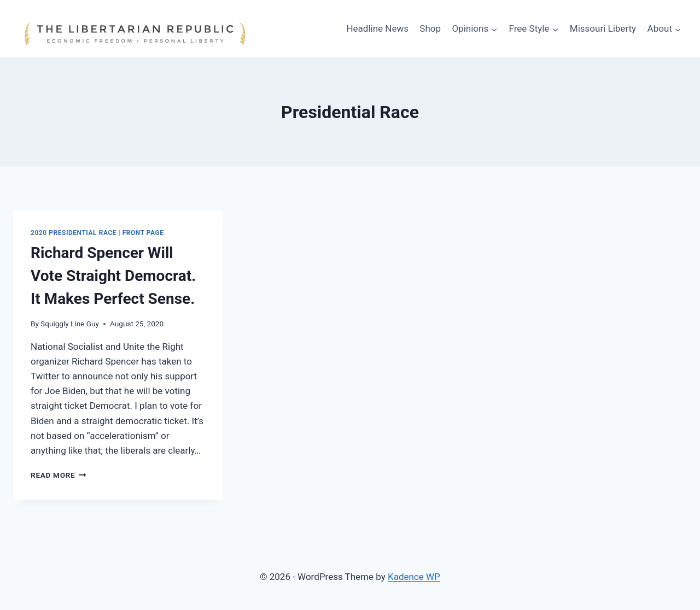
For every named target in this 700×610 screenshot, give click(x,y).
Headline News (377, 28)
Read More (59, 475)
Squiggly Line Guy (70, 324)
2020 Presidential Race (74, 233)
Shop (430, 28)
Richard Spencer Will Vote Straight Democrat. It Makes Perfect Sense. (113, 276)
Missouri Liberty (603, 28)
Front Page (143, 233)
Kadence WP (414, 577)
